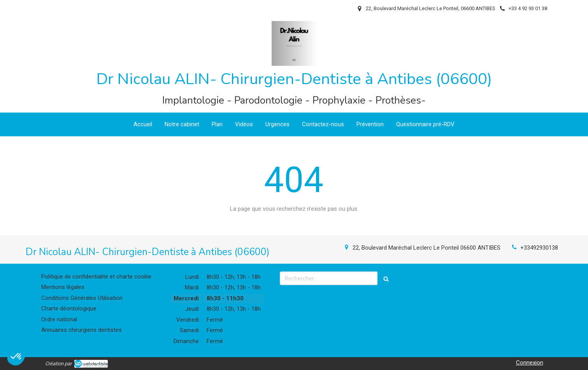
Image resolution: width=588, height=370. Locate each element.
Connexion (530, 363)
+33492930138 (539, 248)
